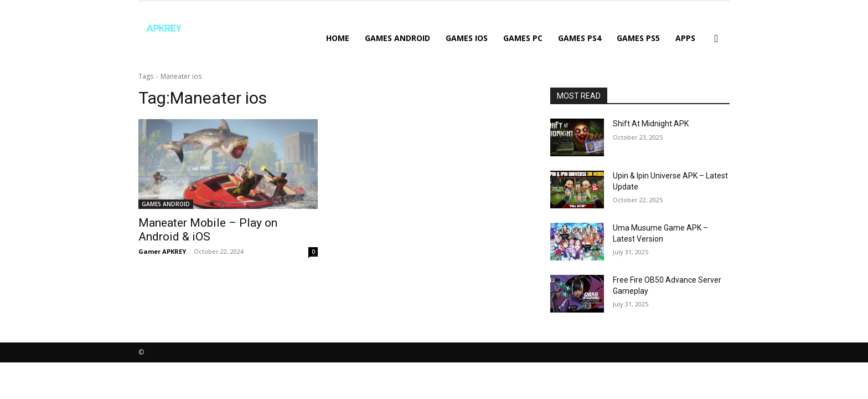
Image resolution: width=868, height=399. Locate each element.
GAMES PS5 (638, 38)
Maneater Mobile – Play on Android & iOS (208, 230)
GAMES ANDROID (397, 38)
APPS (685, 38)
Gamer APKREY (162, 251)
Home (338, 38)
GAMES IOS (467, 38)
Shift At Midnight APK (651, 124)
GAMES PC (523, 38)
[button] (716, 39)
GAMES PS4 (580, 38)
